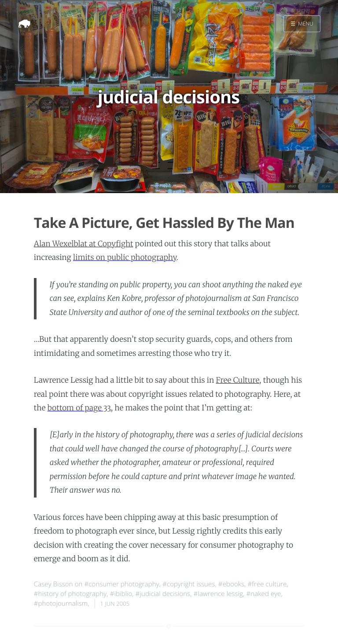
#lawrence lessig (218, 594)
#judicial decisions (163, 594)
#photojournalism (61, 604)
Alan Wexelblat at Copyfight (84, 244)
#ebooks (231, 584)
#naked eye (263, 594)
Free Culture (238, 380)
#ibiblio (121, 594)
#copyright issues (189, 584)
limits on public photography (125, 257)
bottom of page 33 (79, 408)
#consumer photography (122, 584)
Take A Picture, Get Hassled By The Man (164, 223)
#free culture (267, 584)
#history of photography (70, 594)
